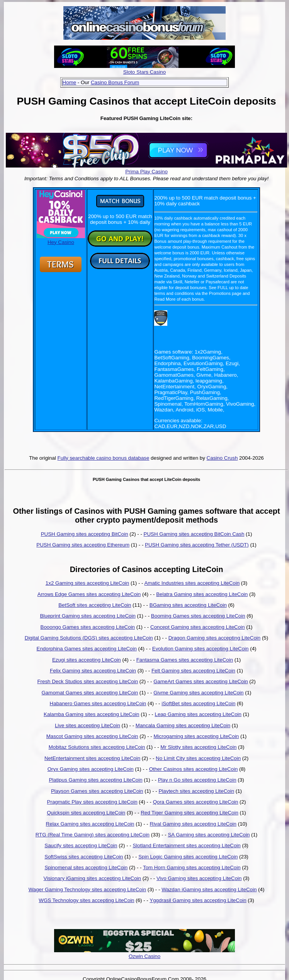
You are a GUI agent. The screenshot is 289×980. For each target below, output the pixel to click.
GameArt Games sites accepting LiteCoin (201, 681)
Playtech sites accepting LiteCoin (196, 791)
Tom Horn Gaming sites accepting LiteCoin (192, 867)
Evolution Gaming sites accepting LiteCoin (201, 649)
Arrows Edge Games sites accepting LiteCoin (89, 594)
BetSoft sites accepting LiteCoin (95, 605)
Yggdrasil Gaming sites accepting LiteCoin (198, 900)
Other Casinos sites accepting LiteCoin (194, 769)
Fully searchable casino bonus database (104, 458)
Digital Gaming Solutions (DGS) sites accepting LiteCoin (89, 638)
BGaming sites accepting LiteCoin (188, 605)
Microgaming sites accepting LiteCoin (196, 736)
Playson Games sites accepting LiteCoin (97, 791)
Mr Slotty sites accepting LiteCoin (198, 747)
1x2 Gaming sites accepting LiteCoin (87, 583)
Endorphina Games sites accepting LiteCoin (87, 649)
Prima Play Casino (146, 172)
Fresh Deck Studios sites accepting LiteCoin (88, 681)
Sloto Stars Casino (144, 72)
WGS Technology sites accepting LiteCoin (86, 900)
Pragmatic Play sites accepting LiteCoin (92, 802)
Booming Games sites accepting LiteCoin (198, 616)
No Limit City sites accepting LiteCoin (198, 758)
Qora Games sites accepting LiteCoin (196, 802)
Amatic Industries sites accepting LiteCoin (192, 583)
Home (70, 82)
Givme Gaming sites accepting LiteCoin (198, 693)
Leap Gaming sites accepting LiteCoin (198, 714)
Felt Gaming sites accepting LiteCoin (193, 671)
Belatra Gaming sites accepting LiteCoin (202, 594)
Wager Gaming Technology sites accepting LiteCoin (88, 889)
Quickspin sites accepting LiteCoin (86, 813)
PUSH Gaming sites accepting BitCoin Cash (194, 534)
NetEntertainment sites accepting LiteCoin (92, 758)
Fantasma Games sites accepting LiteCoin (185, 660)
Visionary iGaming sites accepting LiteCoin (92, 878)
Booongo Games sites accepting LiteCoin (88, 627)
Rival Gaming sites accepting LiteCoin (193, 824)
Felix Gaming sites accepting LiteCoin (93, 671)
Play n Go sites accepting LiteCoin (197, 780)
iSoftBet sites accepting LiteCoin (198, 703)
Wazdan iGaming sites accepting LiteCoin (209, 889)
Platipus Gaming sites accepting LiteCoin (95, 780)
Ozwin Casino (144, 956)
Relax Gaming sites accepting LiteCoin (90, 824)
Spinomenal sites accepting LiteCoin (86, 867)
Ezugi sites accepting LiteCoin (87, 660)
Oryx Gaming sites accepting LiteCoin (91, 769)
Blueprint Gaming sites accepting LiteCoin (88, 616)
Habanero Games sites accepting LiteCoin (98, 703)
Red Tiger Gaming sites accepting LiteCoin (190, 813)
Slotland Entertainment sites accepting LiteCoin (186, 845)
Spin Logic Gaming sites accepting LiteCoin (188, 857)
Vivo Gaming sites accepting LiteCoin (199, 878)
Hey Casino (61, 239)
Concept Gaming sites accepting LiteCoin (197, 627)
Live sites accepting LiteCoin (88, 725)
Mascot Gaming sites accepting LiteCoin (92, 736)
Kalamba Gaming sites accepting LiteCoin (91, 714)
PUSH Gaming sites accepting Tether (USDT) (197, 545)
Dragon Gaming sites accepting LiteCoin (215, 638)
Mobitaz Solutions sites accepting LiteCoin (97, 747)
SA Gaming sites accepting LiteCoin (209, 835)
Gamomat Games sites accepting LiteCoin (90, 693)
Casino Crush (222, 458)
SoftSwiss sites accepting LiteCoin (84, 857)
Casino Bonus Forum (115, 82)
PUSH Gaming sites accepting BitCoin (85, 534)
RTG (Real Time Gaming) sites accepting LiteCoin (93, 835)
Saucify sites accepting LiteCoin (81, 845)
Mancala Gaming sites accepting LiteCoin (183, 725)
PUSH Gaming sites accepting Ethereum (83, 545)
